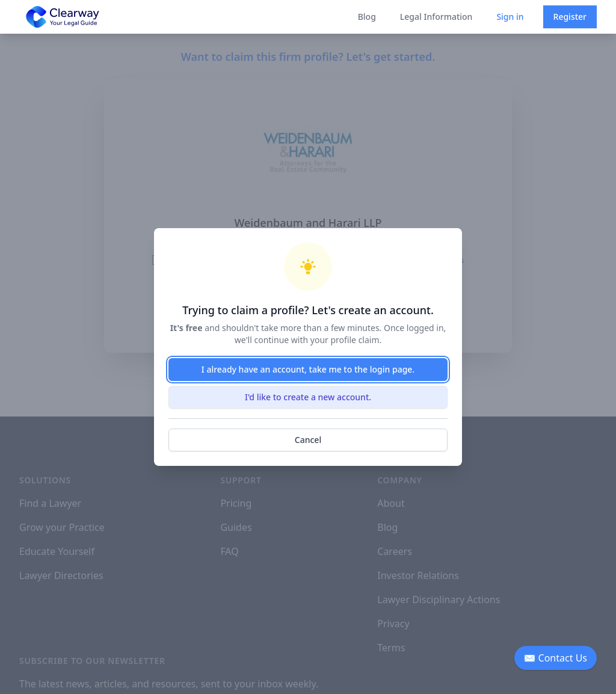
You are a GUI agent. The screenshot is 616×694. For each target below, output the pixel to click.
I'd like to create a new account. (308, 397)
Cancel (308, 440)
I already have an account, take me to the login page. (308, 369)
